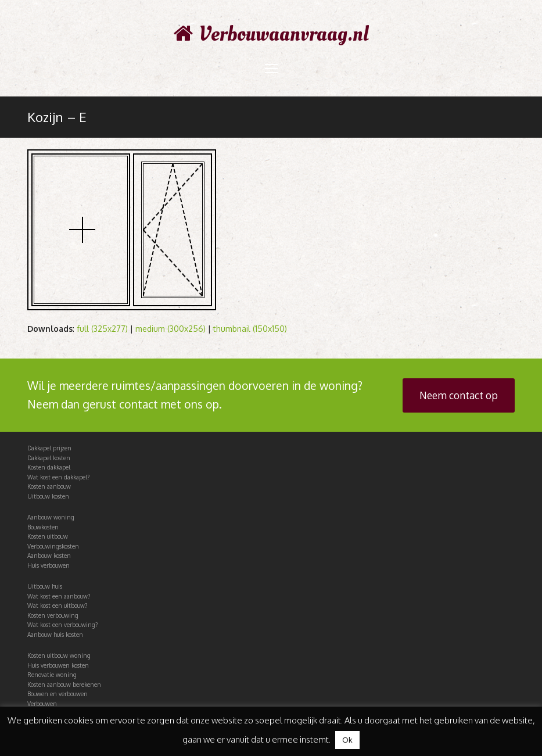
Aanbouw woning (51, 517)
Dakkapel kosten (49, 458)
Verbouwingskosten (53, 546)
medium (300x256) (171, 329)
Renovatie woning (52, 675)
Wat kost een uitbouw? (57, 605)
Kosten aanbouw (49, 486)
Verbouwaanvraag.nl (271, 34)
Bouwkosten (43, 527)
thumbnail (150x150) (250, 329)
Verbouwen (42, 704)
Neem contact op (459, 395)
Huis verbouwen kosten (58, 665)
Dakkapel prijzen (49, 448)
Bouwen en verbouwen (58, 694)
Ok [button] (347, 740)
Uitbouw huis (45, 586)
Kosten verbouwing (53, 615)
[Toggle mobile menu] (271, 68)
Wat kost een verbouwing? (62, 625)
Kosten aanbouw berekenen (64, 685)
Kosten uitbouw (48, 536)
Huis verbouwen (49, 565)
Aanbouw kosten (49, 556)
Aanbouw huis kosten (55, 635)
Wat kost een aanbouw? (59, 596)
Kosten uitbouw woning (59, 655)
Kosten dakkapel (49, 467)
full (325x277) (102, 329)
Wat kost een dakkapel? (58, 477)
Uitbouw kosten (48, 496)
